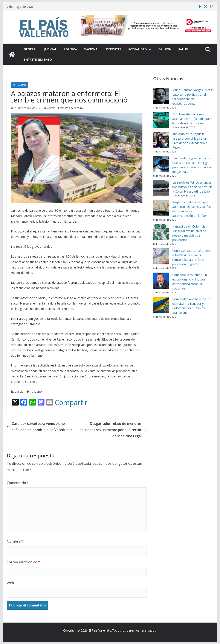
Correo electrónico (23, 562)
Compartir (71, 403)
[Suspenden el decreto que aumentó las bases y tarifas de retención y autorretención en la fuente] (161, 208)
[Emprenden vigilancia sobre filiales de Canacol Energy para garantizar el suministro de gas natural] (161, 164)
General (31, 49)
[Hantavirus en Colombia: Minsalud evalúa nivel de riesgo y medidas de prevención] (161, 232)
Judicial (50, 49)
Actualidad (137, 49)
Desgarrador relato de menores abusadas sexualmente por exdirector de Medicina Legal (113, 430)
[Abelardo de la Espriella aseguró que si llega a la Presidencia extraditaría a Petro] (161, 140)
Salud (183, 49)
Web (10, 583)
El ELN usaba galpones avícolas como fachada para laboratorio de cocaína (192, 119)
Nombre (15, 541)
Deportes (114, 49)
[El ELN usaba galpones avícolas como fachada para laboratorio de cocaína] (161, 120)
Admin (51, 108)
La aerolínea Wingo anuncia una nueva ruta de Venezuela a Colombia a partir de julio (192, 187)
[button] (149, 49)
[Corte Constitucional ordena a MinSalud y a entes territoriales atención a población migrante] (161, 256)
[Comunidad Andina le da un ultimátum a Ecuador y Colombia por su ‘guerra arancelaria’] (161, 305)
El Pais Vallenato (100, 630)
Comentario (18, 483)
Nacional (92, 49)
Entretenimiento (38, 60)
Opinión (165, 49)
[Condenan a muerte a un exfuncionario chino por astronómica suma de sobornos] (161, 281)
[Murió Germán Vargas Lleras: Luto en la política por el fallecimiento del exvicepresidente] (161, 96)
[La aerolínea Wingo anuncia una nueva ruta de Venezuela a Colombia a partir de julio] (161, 188)
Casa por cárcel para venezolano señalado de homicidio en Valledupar (39, 427)
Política (70, 49)
